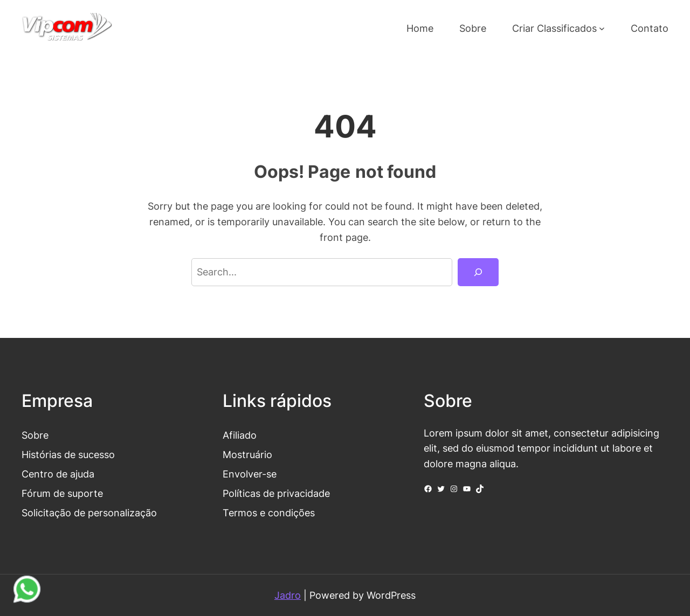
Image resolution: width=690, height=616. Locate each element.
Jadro (288, 595)
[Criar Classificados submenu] (602, 28)
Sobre (35, 435)
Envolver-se (250, 474)
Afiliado (240, 435)
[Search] (478, 272)
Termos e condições (269, 513)
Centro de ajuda (58, 474)
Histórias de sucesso (68, 454)
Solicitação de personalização (89, 513)
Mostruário (247, 454)
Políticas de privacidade (276, 493)
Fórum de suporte (62, 493)
